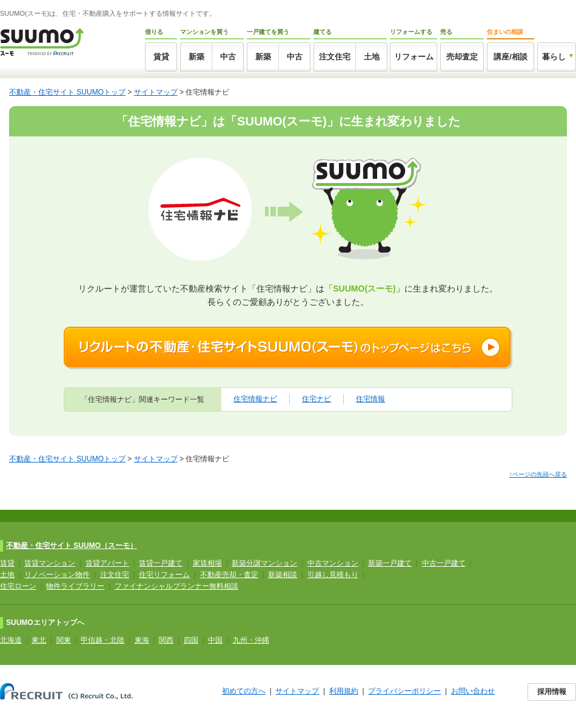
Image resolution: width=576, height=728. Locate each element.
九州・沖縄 (251, 640)
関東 (64, 640)
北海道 (11, 640)
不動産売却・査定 (229, 575)
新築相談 (283, 575)
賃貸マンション (50, 563)
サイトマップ (156, 92)
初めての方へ (244, 691)
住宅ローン (18, 586)
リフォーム (414, 57)
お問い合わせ (473, 691)
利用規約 (344, 691)
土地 (372, 57)
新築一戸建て (390, 563)
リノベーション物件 (57, 575)
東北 (39, 640)
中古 (228, 57)
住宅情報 (370, 399)
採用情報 (552, 692)
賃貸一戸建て (161, 563)
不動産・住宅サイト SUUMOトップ (67, 92)
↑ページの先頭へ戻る (538, 474)
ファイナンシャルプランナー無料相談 (176, 586)
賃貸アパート (107, 563)
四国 (191, 640)
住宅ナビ (316, 399)
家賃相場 (207, 563)
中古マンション (333, 563)
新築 (196, 57)
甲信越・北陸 (102, 640)
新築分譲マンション (264, 563)
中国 (215, 640)
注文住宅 (335, 57)
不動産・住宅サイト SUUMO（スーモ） (72, 546)
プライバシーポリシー (404, 691)
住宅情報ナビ (255, 399)
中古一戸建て (444, 563)
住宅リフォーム (164, 575)
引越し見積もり (333, 575)
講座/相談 (511, 57)
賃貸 (161, 57)
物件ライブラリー (75, 586)
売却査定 (462, 57)
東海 (142, 640)
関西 (166, 640)
